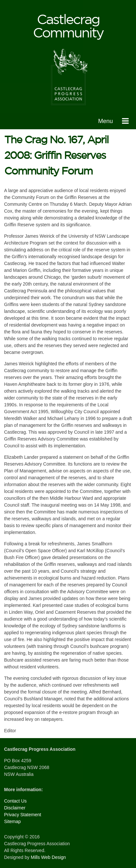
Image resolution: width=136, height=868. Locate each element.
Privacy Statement (23, 815)
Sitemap (13, 821)
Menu (106, 121)
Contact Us (15, 801)
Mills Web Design (48, 857)
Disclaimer (15, 808)
